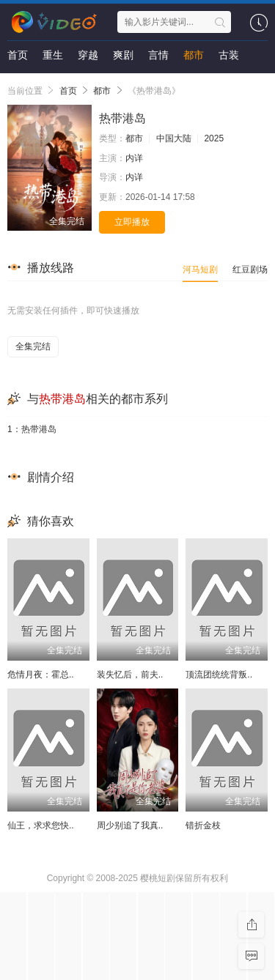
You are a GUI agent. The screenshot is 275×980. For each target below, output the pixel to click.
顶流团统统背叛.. (219, 675)
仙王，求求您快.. (41, 825)
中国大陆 (174, 138)
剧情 (53, 84)
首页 (18, 55)
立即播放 (132, 222)
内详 (134, 158)
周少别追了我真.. (130, 825)
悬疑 (18, 84)
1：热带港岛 (32, 429)
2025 (214, 138)
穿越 (88, 55)
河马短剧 (200, 270)
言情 (158, 55)
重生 (53, 55)
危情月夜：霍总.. (41, 675)
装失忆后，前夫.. (130, 675)
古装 (229, 55)
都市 (194, 55)
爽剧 (123, 55)
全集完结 (33, 346)
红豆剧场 (250, 270)
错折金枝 (203, 825)
